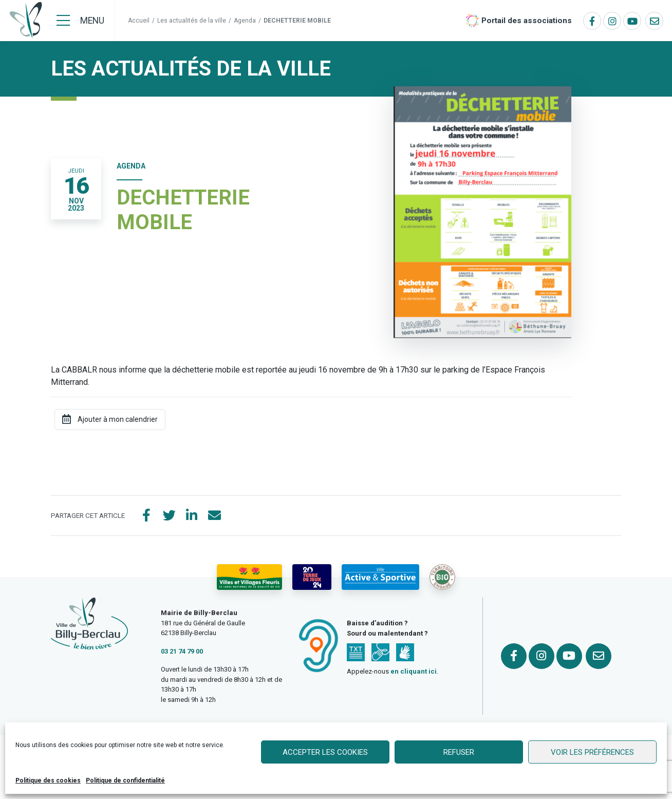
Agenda (245, 21)
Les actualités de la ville (192, 21)
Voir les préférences (592, 752)
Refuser (459, 752)
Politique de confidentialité (125, 781)
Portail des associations (527, 21)
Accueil (139, 21)
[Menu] (80, 21)
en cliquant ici (414, 671)
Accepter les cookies (325, 752)
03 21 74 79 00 (182, 651)
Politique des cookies (48, 781)
